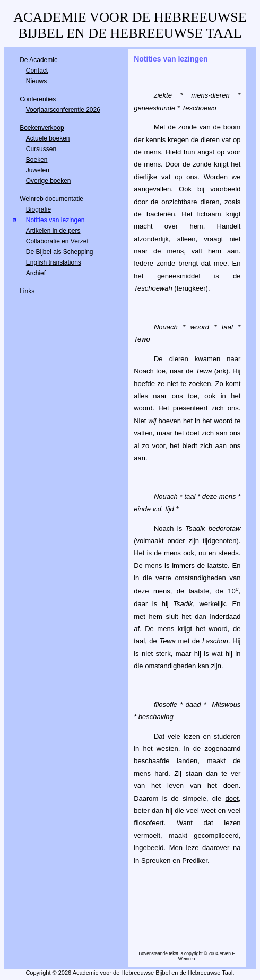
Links (27, 291)
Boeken (37, 160)
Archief (36, 273)
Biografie (38, 209)
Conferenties (38, 99)
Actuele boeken (48, 138)
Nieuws (36, 81)
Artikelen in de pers (53, 231)
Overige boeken (49, 181)
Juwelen (38, 170)
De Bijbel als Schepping (60, 252)
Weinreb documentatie (51, 199)
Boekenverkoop (42, 128)
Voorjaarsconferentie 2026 (63, 110)
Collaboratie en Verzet (57, 241)
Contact (37, 71)
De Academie (38, 60)
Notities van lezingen (55, 220)
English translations (54, 262)
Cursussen (41, 149)
